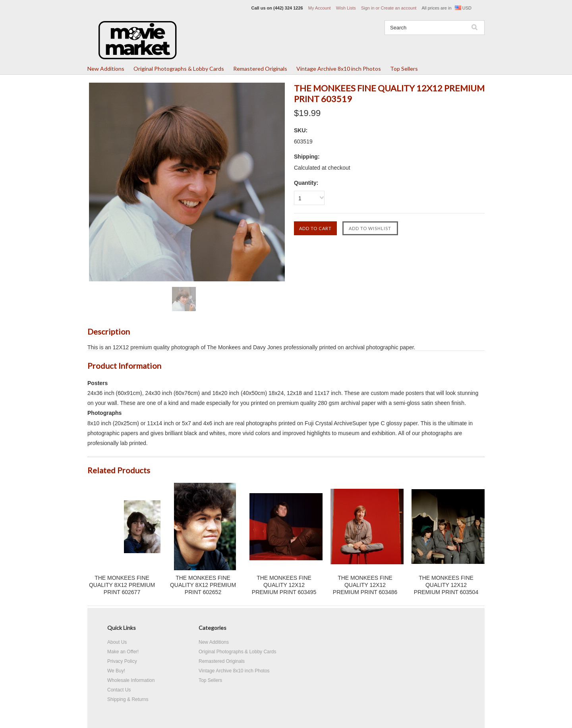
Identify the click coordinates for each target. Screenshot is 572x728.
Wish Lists (346, 8)
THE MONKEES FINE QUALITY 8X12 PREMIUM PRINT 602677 (122, 585)
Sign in (368, 8)
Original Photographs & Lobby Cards (179, 69)
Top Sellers (404, 69)
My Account (320, 8)
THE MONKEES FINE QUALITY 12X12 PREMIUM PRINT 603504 (446, 585)
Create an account (398, 8)
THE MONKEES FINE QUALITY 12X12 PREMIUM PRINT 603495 (284, 585)
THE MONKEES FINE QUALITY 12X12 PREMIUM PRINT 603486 (365, 585)
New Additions (106, 69)
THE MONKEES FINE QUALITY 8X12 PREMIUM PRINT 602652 (203, 585)
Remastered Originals (260, 69)
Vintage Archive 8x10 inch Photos (339, 69)
